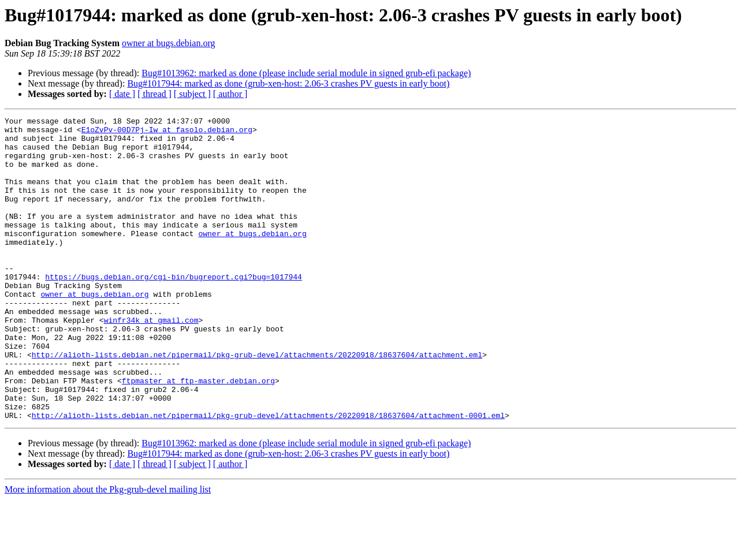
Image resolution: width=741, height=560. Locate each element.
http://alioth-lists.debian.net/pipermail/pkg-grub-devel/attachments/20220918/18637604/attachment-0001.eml (268, 476)
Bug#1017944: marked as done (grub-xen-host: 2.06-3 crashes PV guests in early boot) (288, 83)
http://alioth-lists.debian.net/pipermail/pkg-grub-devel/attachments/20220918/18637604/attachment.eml (257, 403)
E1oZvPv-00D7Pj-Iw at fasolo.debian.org (167, 133)
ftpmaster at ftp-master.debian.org (198, 434)
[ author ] (230, 94)
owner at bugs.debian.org (168, 43)
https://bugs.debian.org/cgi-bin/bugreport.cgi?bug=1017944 (174, 309)
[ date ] (122, 94)
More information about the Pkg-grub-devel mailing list (108, 550)
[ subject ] (192, 94)
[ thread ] (154, 94)
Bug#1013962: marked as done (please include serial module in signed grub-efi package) (306, 73)
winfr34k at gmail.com (151, 361)
